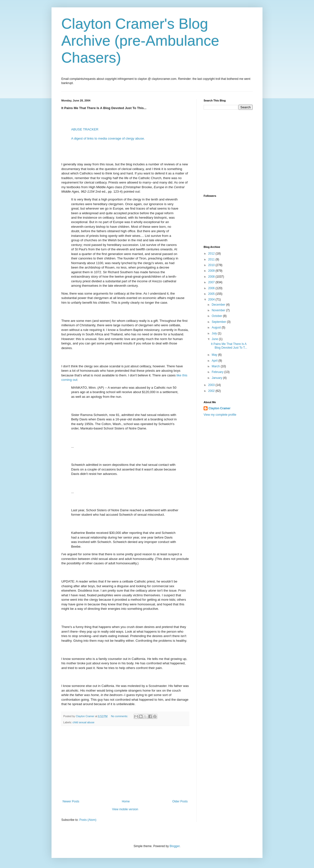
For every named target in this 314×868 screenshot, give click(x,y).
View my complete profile (220, 415)
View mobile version (125, 809)
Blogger (175, 846)
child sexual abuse (84, 722)
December (219, 305)
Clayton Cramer (219, 408)
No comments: (120, 716)
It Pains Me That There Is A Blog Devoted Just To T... (229, 346)
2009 (212, 271)
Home (126, 801)
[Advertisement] (125, 763)
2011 (212, 259)
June (215, 339)
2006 (212, 288)
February (218, 372)
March (216, 366)
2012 (212, 254)
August (217, 327)
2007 (212, 282)
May (215, 355)
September (219, 322)
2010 (212, 265)
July (215, 333)
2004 (212, 299)
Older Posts (180, 801)
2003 (212, 385)
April (215, 361)
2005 (212, 294)
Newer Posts (71, 801)
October (217, 316)
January (217, 378)
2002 (212, 391)
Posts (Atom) (88, 820)
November (219, 310)
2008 (212, 277)
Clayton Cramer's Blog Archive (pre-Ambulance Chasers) (140, 41)
